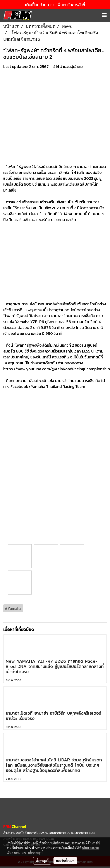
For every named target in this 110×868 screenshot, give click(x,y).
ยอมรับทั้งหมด (65, 861)
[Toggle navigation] (104, 16)
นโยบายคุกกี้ (36, 852)
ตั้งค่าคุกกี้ (42, 861)
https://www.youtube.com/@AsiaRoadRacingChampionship (57, 369)
